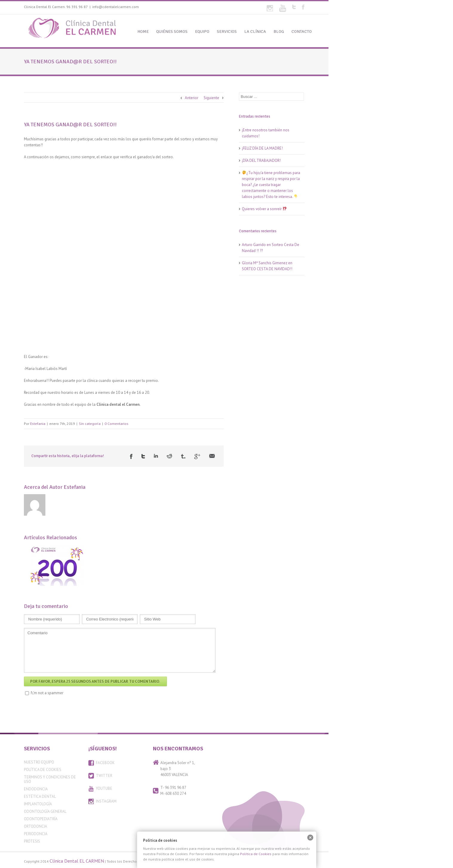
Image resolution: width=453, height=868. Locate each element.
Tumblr (183, 456)
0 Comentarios (116, 424)
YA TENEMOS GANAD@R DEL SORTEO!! (70, 125)
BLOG (279, 32)
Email (212, 456)
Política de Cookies (43, 770)
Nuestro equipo (39, 762)
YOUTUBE (104, 788)
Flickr (270, 8)
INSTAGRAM (106, 801)
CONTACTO (302, 32)
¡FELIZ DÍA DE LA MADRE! (262, 148)
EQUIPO (202, 32)
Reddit (169, 456)
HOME (143, 32)
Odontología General (45, 811)
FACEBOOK (105, 763)
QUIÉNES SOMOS (172, 32)
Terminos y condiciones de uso (50, 779)
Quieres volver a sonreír (264, 209)
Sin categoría (90, 424)
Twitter (294, 7)
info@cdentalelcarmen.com (116, 7)
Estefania (38, 424)
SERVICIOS (227, 32)
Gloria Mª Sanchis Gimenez (265, 263)
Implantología (38, 804)
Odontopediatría (41, 819)
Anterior (192, 98)
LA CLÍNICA (255, 32)
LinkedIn (156, 456)
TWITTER (104, 776)
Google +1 (197, 457)
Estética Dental (40, 796)
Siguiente (211, 98)
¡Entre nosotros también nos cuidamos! (266, 133)
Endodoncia (36, 789)
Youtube (283, 8)
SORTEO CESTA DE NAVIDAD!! (267, 269)
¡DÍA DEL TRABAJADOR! (261, 160)
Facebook (303, 7)
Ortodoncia (36, 826)
